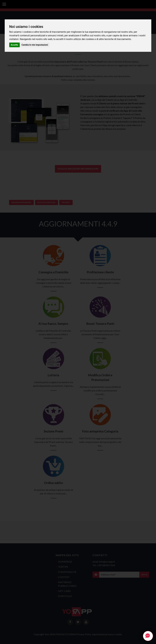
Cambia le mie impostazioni (35, 45)
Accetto (14, 45)
